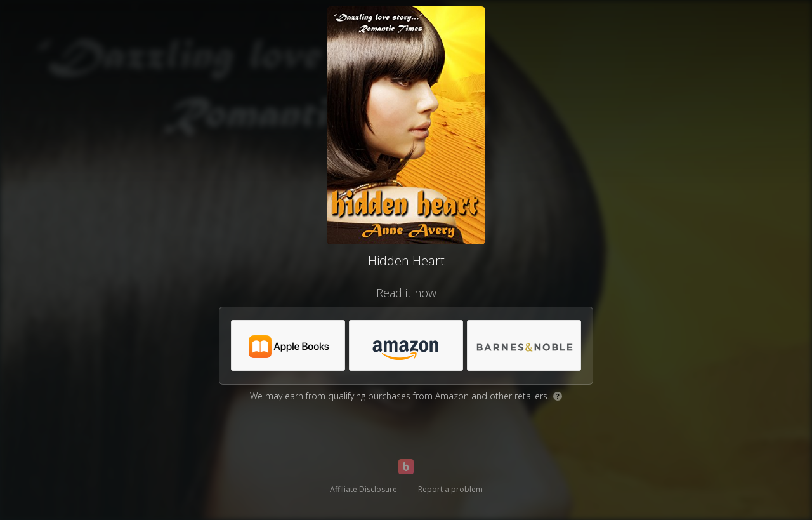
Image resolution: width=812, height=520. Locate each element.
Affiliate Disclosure (363, 489)
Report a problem (450, 489)
